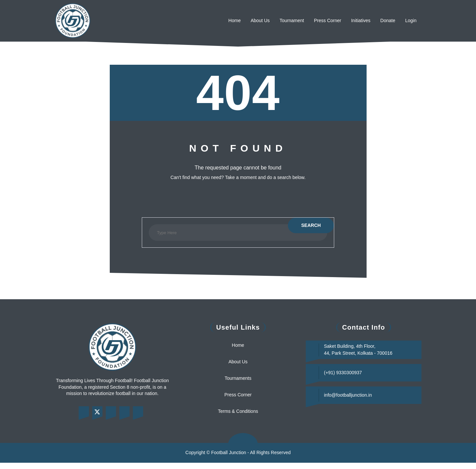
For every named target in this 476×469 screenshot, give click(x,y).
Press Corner (318, 20)
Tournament (278, 20)
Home (213, 20)
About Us (241, 20)
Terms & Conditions (238, 411)
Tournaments (238, 378)
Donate (385, 20)
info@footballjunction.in (352, 395)
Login (410, 20)
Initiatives (355, 20)
